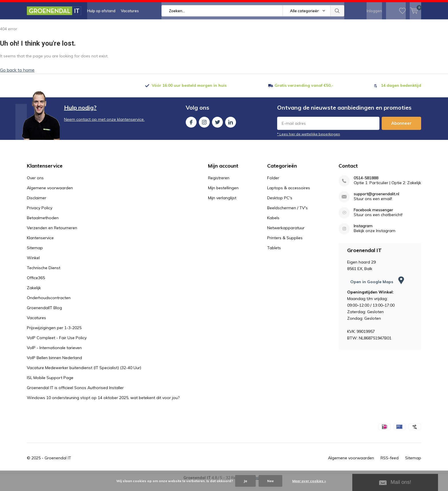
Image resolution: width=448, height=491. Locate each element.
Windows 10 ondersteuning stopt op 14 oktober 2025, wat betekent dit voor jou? (103, 406)
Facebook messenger (373, 219)
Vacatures (130, 26)
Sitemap (35, 256)
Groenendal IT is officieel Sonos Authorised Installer (75, 396)
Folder (273, 186)
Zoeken (337, 26)
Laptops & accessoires (289, 196)
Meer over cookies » (309, 481)
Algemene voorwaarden (50, 196)
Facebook (191, 129)
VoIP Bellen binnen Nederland (54, 366)
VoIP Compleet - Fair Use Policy (57, 346)
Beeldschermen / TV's (287, 216)
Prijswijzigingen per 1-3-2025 (54, 336)
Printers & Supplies (285, 246)
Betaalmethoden (43, 226)
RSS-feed (390, 466)
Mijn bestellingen (223, 196)
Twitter (217, 129)
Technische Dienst (44, 276)
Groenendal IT (58, 466)
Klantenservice (40, 246)
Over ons (35, 186)
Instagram (204, 129)
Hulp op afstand (101, 26)
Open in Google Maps (377, 290)
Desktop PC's (280, 206)
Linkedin (231, 129)
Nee (270, 481)
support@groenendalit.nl (376, 203)
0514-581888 (366, 187)
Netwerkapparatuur (286, 236)
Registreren (219, 186)
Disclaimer (37, 206)
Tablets (274, 256)
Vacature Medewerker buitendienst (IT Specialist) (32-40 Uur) (84, 376)
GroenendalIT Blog (44, 316)
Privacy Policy (40, 216)
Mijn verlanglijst (222, 206)
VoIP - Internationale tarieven (54, 356)
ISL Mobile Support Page (50, 386)
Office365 (36, 286)
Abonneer (401, 132)
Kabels (273, 226)
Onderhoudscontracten (49, 306)
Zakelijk (34, 296)
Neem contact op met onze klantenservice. (104, 128)
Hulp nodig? (80, 116)
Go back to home (17, 79)
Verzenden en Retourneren (52, 236)
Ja (245, 481)
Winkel (33, 266)
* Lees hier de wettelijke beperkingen (309, 143)
